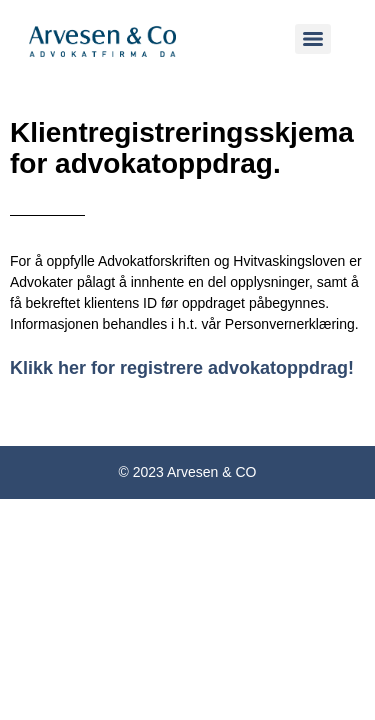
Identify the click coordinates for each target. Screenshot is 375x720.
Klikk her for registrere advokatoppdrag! (182, 368)
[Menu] (313, 39)
